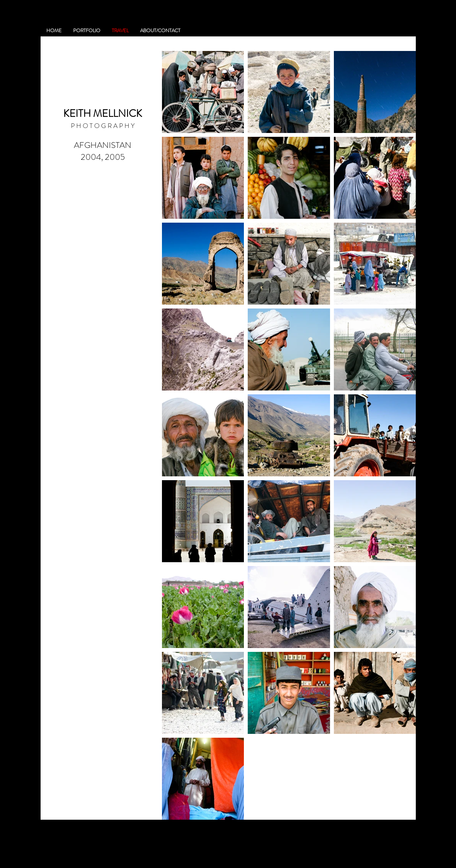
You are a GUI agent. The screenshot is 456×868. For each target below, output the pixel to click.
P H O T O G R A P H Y (103, 126)
